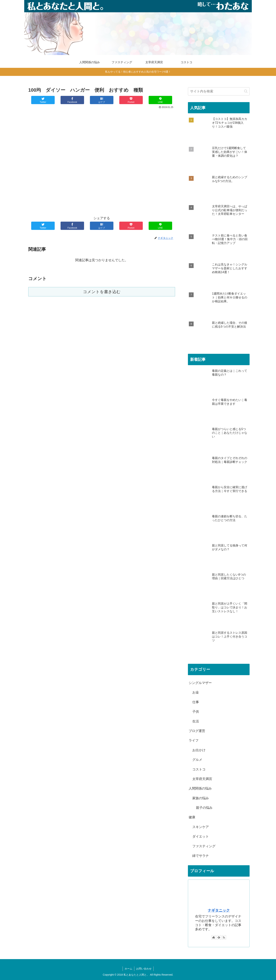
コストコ (199, 769)
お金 (196, 692)
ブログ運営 (197, 731)
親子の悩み (204, 808)
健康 (192, 817)
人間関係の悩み (200, 788)
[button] (246, 91)
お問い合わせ (144, 969)
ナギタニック (219, 910)
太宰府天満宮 (202, 779)
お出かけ (199, 750)
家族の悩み (201, 798)
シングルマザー (200, 683)
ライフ (194, 740)
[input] (219, 91)
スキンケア (201, 827)
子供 (196, 712)
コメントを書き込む (102, 292)
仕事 (196, 702)
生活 (196, 721)
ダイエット (201, 836)
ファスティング (204, 846)
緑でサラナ (201, 856)
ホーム (128, 969)
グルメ (197, 760)
